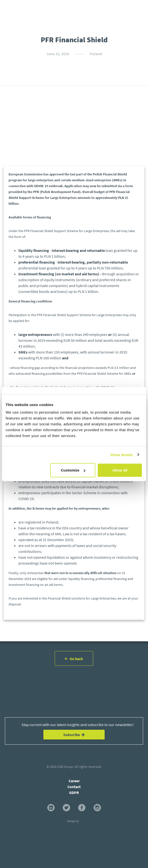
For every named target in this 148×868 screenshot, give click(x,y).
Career (74, 781)
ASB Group (65, 767)
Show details (122, 455)
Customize (73, 470)
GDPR (74, 793)
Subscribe (74, 735)
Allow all (120, 470)
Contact (74, 787)
